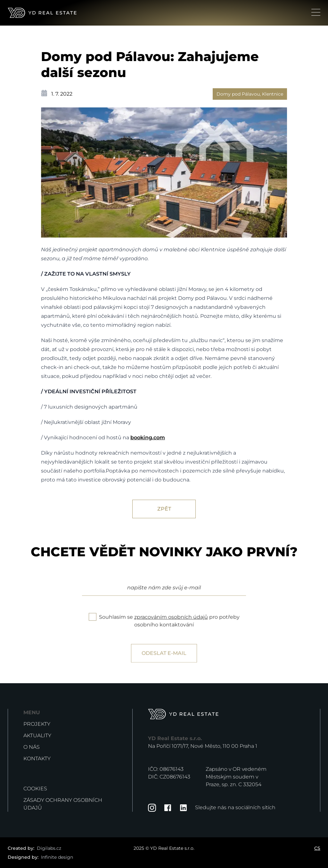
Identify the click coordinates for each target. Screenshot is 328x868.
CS (317, 848)
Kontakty (37, 759)
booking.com (148, 438)
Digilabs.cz (49, 848)
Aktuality (37, 735)
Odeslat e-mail (164, 661)
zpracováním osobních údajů (171, 625)
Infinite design (57, 857)
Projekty (37, 724)
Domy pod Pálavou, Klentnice (250, 94)
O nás (32, 747)
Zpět (164, 509)
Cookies (35, 789)
